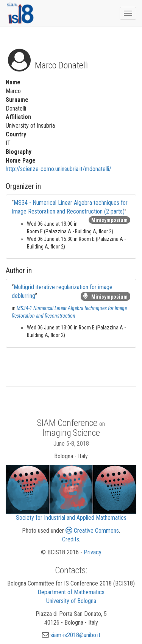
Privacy (93, 552)
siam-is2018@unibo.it (75, 635)
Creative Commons (92, 531)
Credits (71, 539)
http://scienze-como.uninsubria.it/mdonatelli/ (59, 169)
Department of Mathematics (71, 592)
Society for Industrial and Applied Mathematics (71, 518)
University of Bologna (71, 601)
